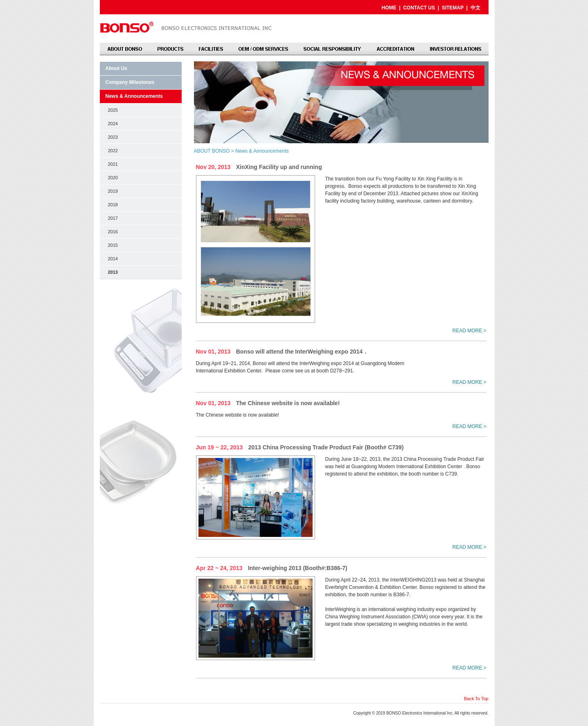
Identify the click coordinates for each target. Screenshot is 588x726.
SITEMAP (453, 8)
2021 (113, 164)
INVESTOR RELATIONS (455, 49)
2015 (113, 245)
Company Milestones (130, 82)
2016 (113, 232)
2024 (113, 124)
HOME (389, 8)
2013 (113, 272)
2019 (113, 191)
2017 (113, 218)
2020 (113, 178)
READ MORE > (469, 331)
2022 (113, 151)
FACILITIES (211, 49)
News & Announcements (134, 96)
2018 (113, 205)
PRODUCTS (170, 49)
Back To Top (476, 699)
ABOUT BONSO (125, 49)
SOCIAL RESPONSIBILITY (332, 49)
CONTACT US (419, 8)
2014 (113, 259)
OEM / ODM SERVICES (264, 49)
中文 (475, 8)
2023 (113, 137)
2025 (113, 110)
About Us (116, 68)
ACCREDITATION (395, 49)
